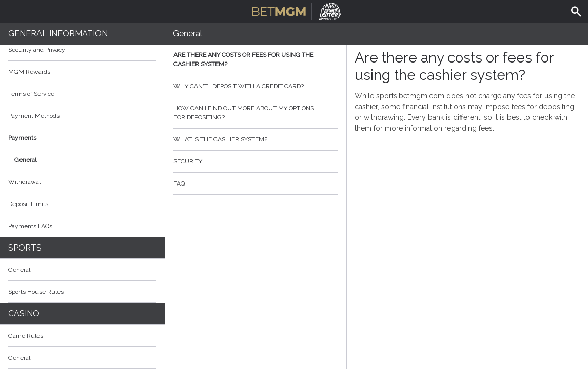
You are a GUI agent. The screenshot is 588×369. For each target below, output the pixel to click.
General (25, 160)
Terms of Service (82, 94)
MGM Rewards (29, 72)
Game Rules (82, 336)
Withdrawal (24, 182)
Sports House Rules (36, 292)
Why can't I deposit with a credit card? (256, 86)
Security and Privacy (37, 50)
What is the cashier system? (256, 139)
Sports (25, 248)
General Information (58, 34)
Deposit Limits (28, 204)
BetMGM (297, 10)
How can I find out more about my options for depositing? (256, 113)
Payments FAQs (30, 226)
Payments (82, 138)
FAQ (256, 183)
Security (256, 161)
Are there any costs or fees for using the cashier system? (256, 59)
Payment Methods (82, 116)
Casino (24, 313)
